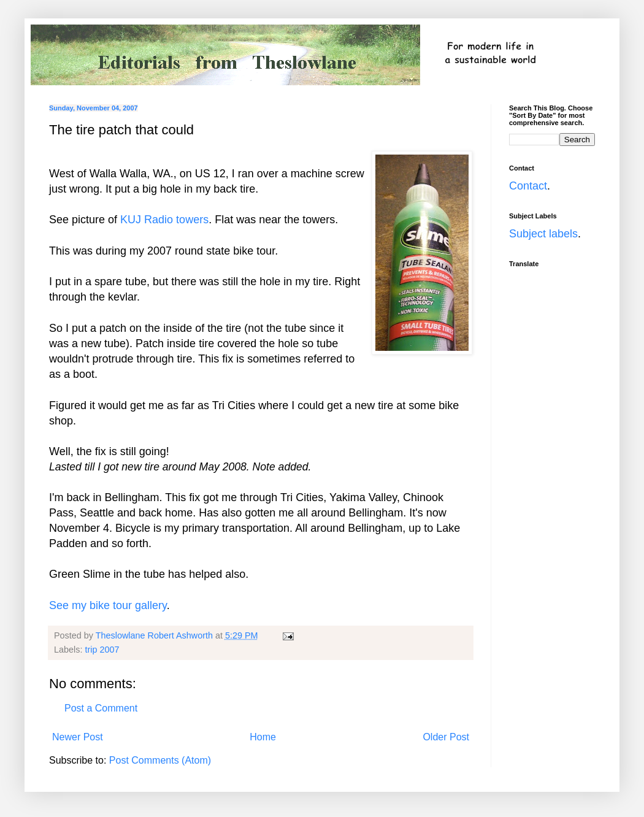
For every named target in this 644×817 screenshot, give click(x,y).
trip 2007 (102, 650)
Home (263, 737)
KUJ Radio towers (164, 220)
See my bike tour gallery (108, 605)
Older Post (446, 737)
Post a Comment (101, 708)
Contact (528, 186)
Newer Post (78, 737)
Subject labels (543, 234)
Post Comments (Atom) (160, 760)
